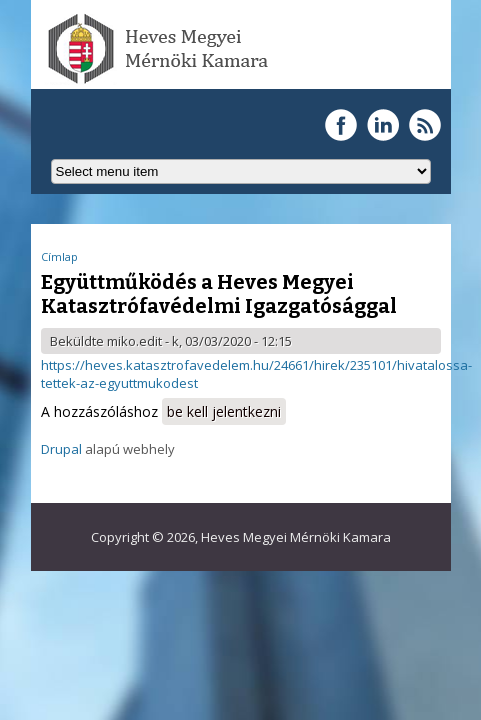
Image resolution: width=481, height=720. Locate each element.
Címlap (59, 256)
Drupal (61, 449)
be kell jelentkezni (224, 411)
